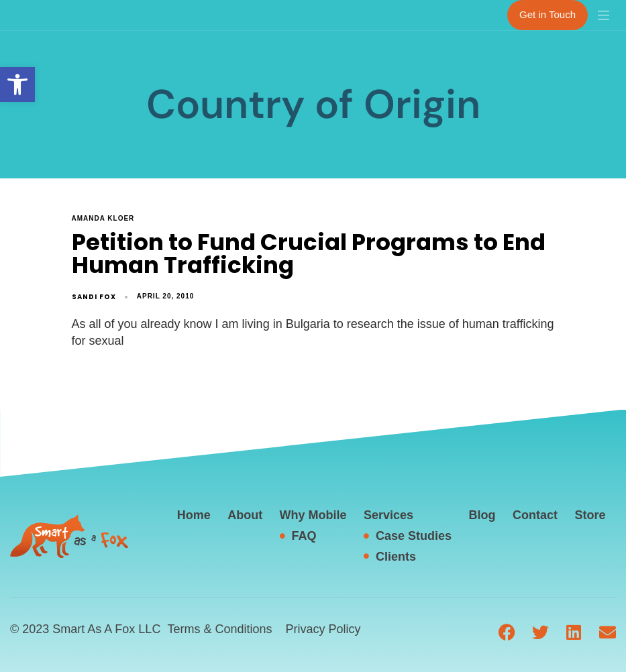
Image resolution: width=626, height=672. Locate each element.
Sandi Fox (94, 297)
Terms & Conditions (219, 629)
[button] (17, 85)
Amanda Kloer (103, 218)
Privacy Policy (323, 629)
